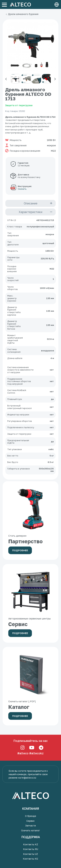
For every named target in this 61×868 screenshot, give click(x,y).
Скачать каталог (30, 830)
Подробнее (20, 550)
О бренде (31, 816)
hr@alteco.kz (29, 778)
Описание (31, 203)
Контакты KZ (31, 844)
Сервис (30, 821)
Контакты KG (30, 859)
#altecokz (36, 753)
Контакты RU (31, 849)
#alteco (23, 753)
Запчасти (30, 826)
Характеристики (30, 212)
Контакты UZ (30, 854)
